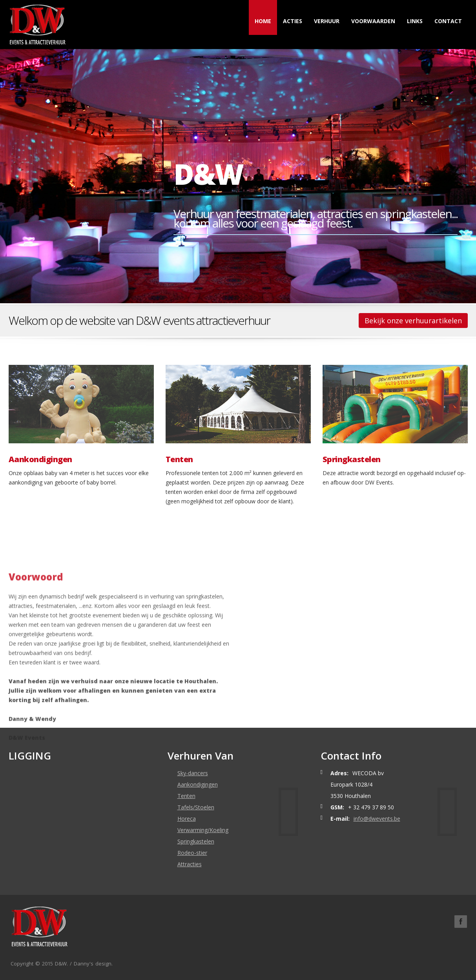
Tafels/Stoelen (196, 807)
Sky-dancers (193, 773)
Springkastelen (352, 459)
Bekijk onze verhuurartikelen (413, 321)
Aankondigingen (40, 459)
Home (263, 21)
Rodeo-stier (192, 853)
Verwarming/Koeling (203, 830)
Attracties (190, 864)
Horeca (187, 819)
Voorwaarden (373, 21)
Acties (293, 21)
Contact (448, 21)
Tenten (179, 459)
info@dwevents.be (377, 819)
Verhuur (327, 21)
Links (415, 21)
